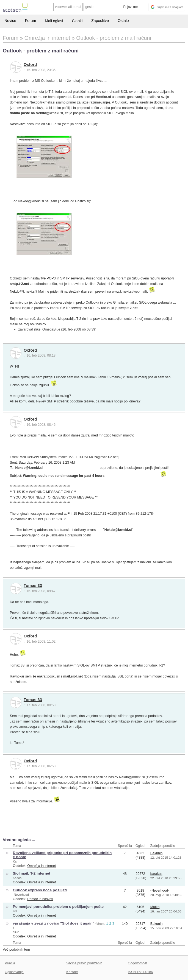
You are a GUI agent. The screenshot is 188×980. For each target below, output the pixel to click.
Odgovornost (138, 963)
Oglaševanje (14, 972)
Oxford (30, 65)
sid (15, 911)
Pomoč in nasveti (40, 899)
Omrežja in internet (42, 866)
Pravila (10, 963)
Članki (77, 21)
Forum (31, 21)
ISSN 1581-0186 (140, 972)
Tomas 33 (33, 586)
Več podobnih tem (16, 950)
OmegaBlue (51, 329)
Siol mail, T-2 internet (32, 873)
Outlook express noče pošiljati (40, 890)
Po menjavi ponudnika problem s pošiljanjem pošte (58, 907)
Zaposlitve (100, 21)
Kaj (15, 861)
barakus (156, 874)
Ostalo (123, 21)
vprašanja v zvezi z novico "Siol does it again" (54, 923)
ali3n (16, 932)
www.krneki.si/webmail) (129, 292)
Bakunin (157, 853)
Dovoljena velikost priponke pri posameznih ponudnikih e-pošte (62, 855)
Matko (155, 907)
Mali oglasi (54, 21)
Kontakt (72, 972)
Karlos (17, 878)
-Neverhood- (21, 895)
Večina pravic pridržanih (84, 963)
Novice (10, 21)
